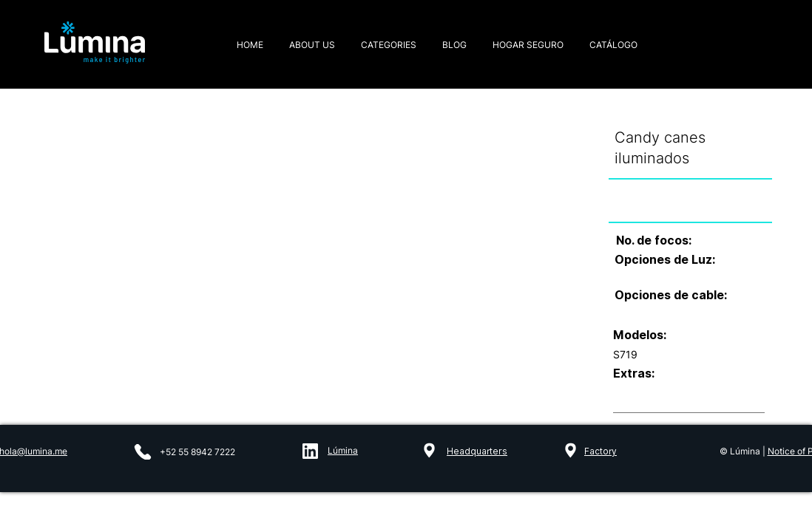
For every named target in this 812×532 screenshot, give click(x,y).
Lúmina (343, 450)
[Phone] (143, 452)
